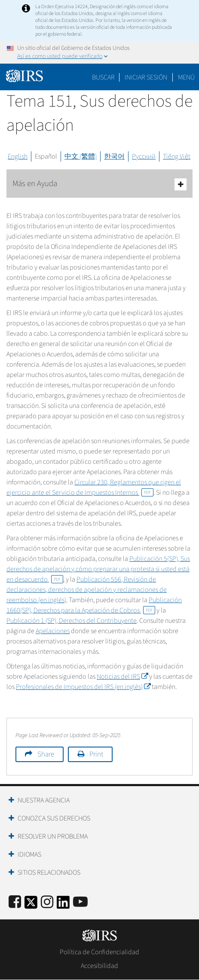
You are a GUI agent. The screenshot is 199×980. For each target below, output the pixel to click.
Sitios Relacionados (49, 873)
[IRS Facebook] (15, 902)
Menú (186, 77)
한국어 (114, 156)
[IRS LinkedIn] (63, 905)
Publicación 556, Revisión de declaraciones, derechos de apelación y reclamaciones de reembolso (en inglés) (87, 590)
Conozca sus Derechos (54, 818)
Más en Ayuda (99, 184)
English (18, 156)
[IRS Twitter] (31, 905)
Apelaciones (53, 631)
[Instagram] (47, 902)
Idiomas (29, 854)
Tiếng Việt (177, 156)
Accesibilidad (99, 966)
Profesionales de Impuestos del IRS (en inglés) (83, 687)
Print (96, 754)
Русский (144, 156)
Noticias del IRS (122, 677)
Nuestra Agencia (44, 800)
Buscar (103, 77)
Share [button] (46, 754)
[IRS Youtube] (80, 902)
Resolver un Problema (53, 836)
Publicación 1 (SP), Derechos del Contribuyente (72, 621)
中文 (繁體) (81, 156)
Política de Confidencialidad (99, 952)
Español (46, 156)
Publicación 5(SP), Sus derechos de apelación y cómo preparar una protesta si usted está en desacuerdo (98, 569)
